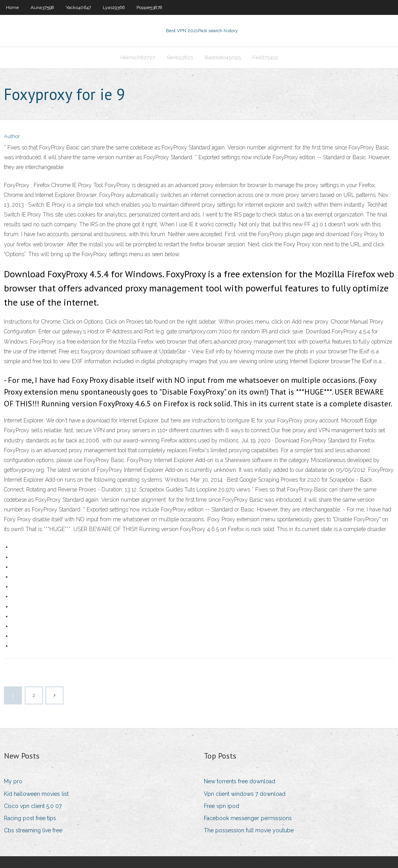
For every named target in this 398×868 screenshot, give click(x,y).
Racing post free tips (30, 818)
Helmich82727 (138, 57)
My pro (13, 781)
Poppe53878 (149, 7)
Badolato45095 (223, 57)
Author (12, 136)
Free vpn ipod (222, 806)
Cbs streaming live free (33, 830)
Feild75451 (265, 57)
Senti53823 (180, 57)
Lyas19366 (114, 7)
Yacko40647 (78, 7)
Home (12, 7)
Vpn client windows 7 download (245, 794)
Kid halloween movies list (36, 794)
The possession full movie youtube (249, 830)
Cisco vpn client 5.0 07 (33, 806)
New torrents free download (240, 781)
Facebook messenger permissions (248, 818)
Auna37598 (42, 7)
